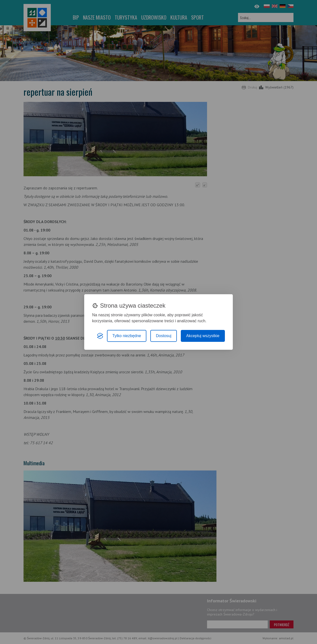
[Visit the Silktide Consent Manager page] (100, 336)
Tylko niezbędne (127, 336)
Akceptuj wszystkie (203, 336)
